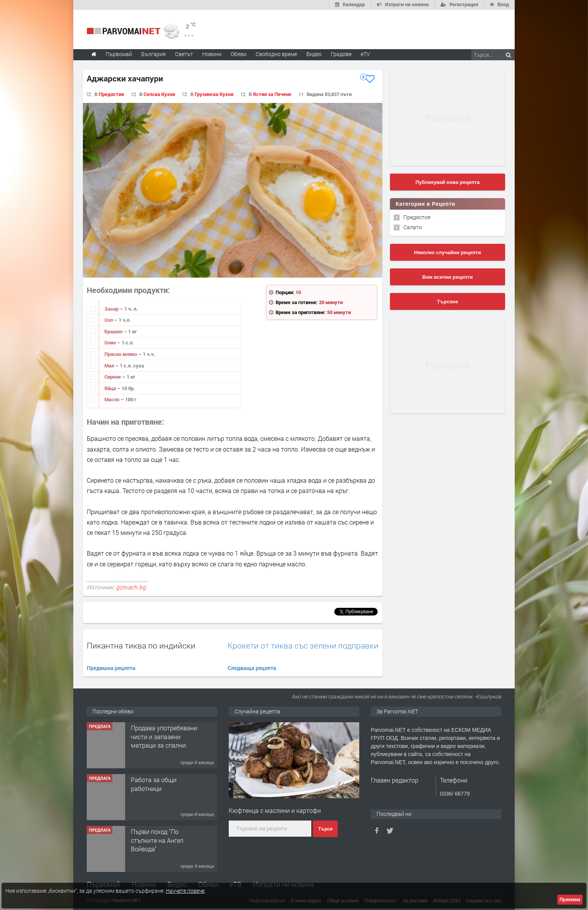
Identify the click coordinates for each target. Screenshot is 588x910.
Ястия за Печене (272, 94)
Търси (325, 829)
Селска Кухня (159, 94)
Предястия (111, 94)
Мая (110, 366)
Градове (341, 54)
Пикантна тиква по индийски (141, 645)
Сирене (113, 377)
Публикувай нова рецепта (447, 182)
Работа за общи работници (154, 793)
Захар (112, 309)
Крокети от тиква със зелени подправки (303, 646)
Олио (111, 342)
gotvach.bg (131, 587)
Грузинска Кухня (214, 94)
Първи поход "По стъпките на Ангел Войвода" (157, 850)
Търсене (448, 302)
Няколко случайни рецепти (448, 252)
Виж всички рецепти (447, 277)
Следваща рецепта (252, 668)
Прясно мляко (121, 354)
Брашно (114, 331)
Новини (212, 54)
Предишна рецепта (111, 668)
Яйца (111, 388)
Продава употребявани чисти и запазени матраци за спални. (164, 746)
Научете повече (185, 891)
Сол (109, 320)
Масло (112, 399)
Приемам (570, 900)
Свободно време (276, 54)
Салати (413, 227)
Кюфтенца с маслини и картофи (275, 810)
